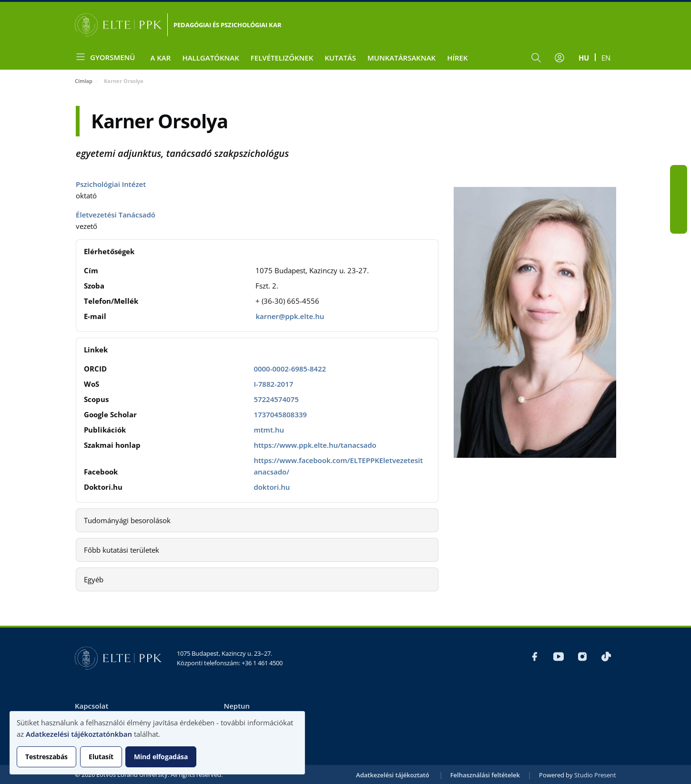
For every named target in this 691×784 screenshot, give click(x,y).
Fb (679, 174)
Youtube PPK (679, 191)
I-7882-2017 (273, 384)
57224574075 (276, 399)
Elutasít (101, 757)
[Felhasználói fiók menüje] (559, 58)
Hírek (457, 58)
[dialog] (157, 743)
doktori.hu (272, 487)
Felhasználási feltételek (485, 775)
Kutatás (340, 58)
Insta (679, 208)
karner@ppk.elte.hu (290, 316)
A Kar (160, 58)
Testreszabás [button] (46, 757)
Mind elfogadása (161, 757)
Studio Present (595, 775)
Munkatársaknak (401, 58)
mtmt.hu (269, 430)
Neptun (237, 706)
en (606, 58)
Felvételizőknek (282, 58)
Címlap (84, 81)
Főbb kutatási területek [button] (122, 550)
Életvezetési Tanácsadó (116, 215)
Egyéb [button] (94, 579)
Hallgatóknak (210, 58)
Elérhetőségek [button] (109, 251)
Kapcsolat (91, 706)
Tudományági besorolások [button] (127, 520)
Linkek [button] (96, 350)
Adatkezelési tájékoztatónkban (79, 734)
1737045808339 (280, 414)
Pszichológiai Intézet (111, 184)
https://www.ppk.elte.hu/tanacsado (315, 445)
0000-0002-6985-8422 (290, 369)
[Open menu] (109, 57)
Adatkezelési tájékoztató (393, 775)
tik (679, 225)
